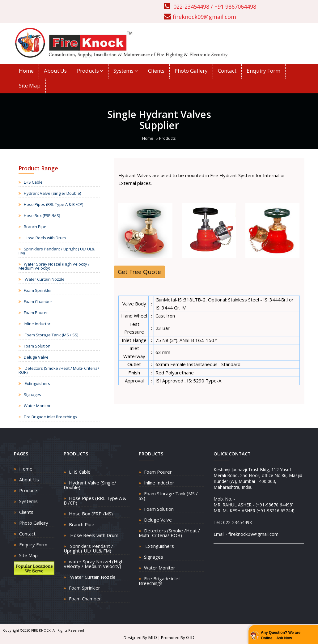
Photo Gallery (191, 71)
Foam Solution (37, 346)
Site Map (30, 85)
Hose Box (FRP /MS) (42, 215)
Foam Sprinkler (38, 290)
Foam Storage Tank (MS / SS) (51, 335)
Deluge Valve (36, 357)
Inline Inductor (37, 324)
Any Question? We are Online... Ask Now (281, 635)
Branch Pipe (35, 227)
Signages (32, 395)
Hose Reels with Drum (45, 238)
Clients (156, 71)
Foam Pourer (36, 313)
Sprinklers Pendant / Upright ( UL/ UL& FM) (57, 251)
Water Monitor (37, 406)
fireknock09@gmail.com (204, 17)
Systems (126, 71)
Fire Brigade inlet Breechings (50, 417)
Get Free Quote (139, 272)
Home (26, 71)
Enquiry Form (263, 71)
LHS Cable (33, 182)
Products (90, 71)
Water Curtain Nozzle (44, 279)
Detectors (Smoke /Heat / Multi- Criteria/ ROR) (59, 370)
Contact (227, 71)
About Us (55, 71)
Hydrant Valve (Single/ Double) (52, 193)
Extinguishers (37, 383)
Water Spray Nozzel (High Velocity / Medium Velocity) (54, 266)
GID (190, 637)
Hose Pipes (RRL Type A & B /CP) (53, 204)
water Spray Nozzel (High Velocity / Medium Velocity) (94, 564)
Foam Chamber (38, 301)
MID (153, 637)
